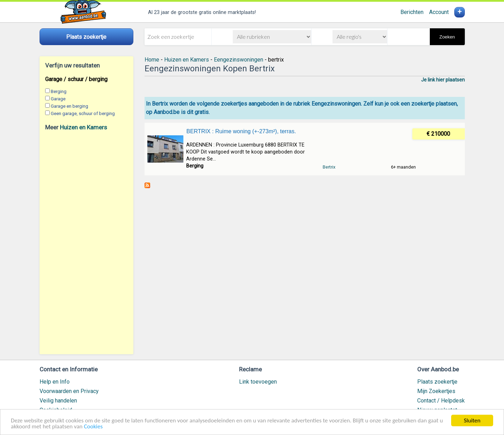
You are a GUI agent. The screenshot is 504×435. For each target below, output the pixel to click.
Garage (58, 99)
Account (439, 12)
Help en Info (55, 382)
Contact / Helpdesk (441, 401)
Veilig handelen (58, 401)
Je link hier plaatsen (443, 80)
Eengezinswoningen (239, 60)
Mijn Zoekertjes (436, 391)
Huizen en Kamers (83, 127)
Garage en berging (69, 106)
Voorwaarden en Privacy (69, 391)
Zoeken (447, 37)
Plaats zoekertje (437, 382)
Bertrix (329, 167)
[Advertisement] (86, 242)
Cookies (93, 427)
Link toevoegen (258, 382)
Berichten (412, 12)
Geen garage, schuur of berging (83, 113)
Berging (59, 91)
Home (152, 60)
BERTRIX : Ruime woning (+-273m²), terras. (241, 131)
